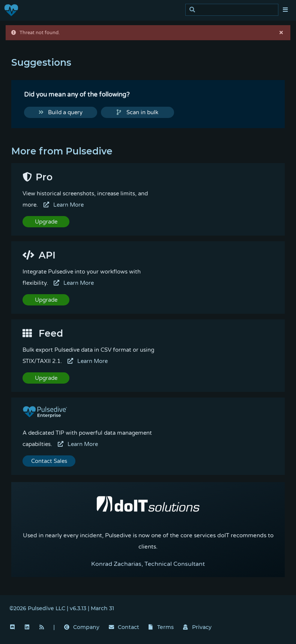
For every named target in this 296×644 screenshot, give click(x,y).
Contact (124, 627)
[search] (234, 10)
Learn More (64, 205)
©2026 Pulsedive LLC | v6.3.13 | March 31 (62, 608)
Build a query (61, 112)
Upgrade (46, 222)
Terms (161, 627)
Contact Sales (49, 461)
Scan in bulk (137, 112)
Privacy (197, 627)
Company (82, 627)
